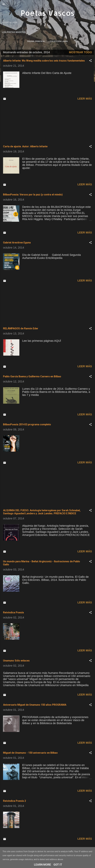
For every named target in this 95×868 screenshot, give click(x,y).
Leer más (85, 99)
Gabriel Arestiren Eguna (17, 243)
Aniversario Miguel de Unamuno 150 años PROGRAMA (35, 705)
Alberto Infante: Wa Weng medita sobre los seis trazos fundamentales (44, 61)
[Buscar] (91, 5)
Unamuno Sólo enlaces (16, 661)
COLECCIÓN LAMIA (59, 41)
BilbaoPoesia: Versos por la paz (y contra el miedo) (33, 195)
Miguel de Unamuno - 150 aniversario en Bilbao (30, 753)
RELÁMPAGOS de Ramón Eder (21, 328)
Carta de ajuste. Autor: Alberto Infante (25, 146)
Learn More (42, 865)
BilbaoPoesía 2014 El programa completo (27, 424)
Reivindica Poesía (13, 612)
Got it (58, 865)
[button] (90, 61)
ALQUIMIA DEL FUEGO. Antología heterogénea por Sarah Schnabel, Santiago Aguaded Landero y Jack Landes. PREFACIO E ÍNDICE (42, 512)
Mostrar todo (80, 52)
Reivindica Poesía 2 (14, 801)
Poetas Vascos (48, 13)
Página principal (36, 41)
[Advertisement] (47, 123)
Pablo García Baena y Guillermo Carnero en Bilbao (32, 376)
